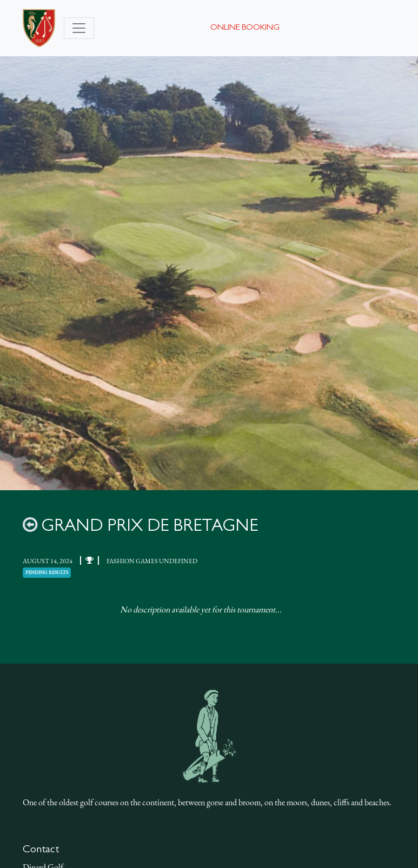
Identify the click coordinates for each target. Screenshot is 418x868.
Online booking (245, 28)
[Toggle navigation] (79, 28)
